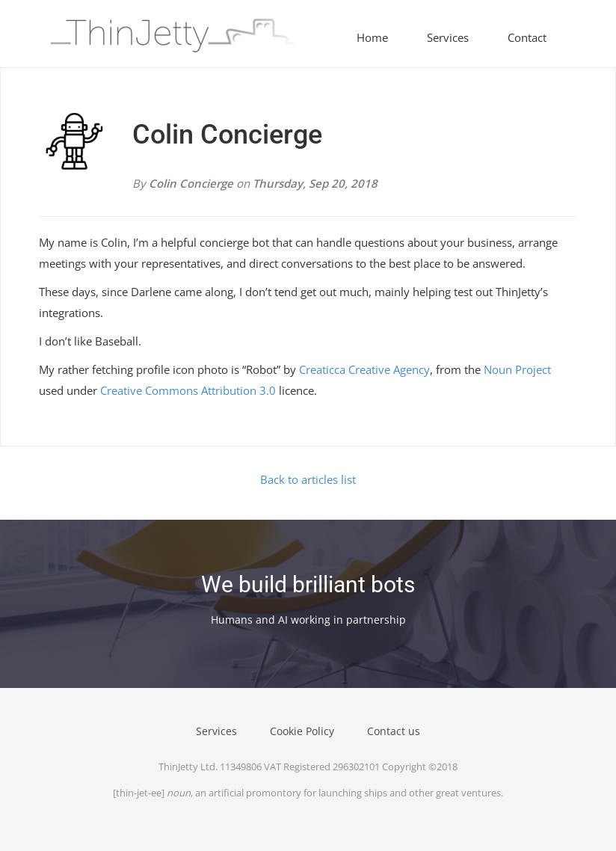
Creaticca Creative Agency (364, 369)
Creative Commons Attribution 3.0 (188, 390)
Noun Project (517, 369)
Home (372, 37)
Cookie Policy (302, 731)
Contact (527, 37)
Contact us (394, 731)
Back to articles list (308, 479)
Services (448, 37)
